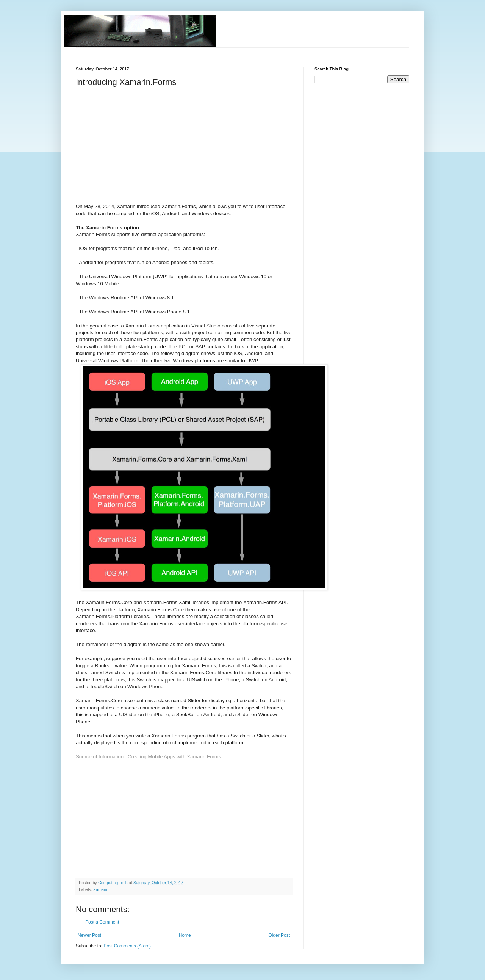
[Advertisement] (214, 51)
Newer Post (89, 935)
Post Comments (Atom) (127, 946)
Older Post (279, 935)
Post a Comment (102, 922)
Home (185, 935)
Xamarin (101, 889)
